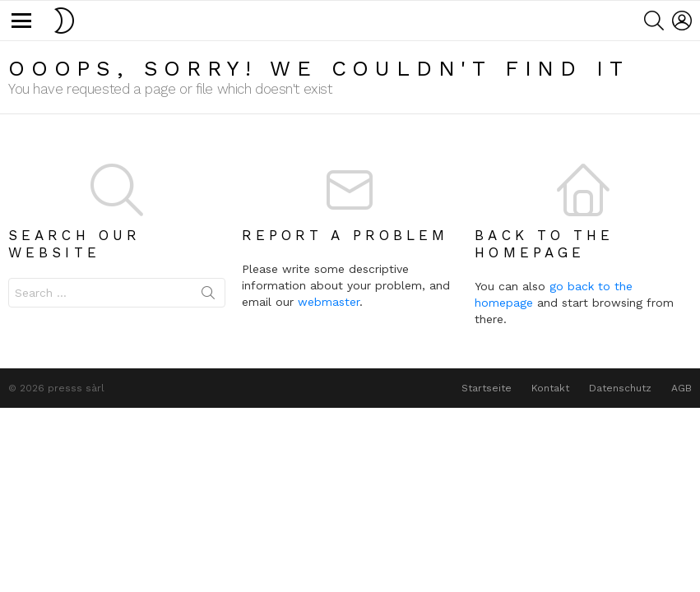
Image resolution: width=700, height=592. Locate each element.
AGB (681, 388)
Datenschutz (620, 388)
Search (208, 296)
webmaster (329, 302)
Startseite (487, 388)
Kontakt (550, 388)
